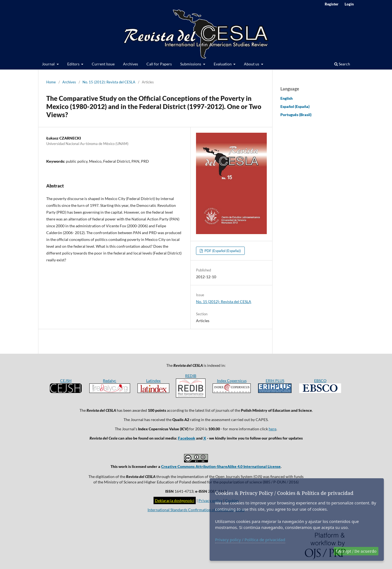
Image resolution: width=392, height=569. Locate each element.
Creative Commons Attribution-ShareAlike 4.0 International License (221, 466)
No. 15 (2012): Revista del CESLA (109, 82)
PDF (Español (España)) (222, 251)
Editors (74, 64)
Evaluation (223, 64)
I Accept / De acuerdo (356, 551)
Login (349, 4)
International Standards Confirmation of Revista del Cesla (196, 510)
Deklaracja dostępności (175, 500)
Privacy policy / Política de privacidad (250, 540)
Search (342, 64)
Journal (49, 64)
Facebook (187, 438)
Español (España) (295, 106)
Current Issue (103, 64)
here (272, 429)
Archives (131, 64)
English (287, 98)
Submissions (191, 64)
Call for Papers (159, 64)
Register (332, 4)
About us (252, 64)
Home (51, 82)
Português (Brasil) (296, 115)
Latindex (153, 381)
